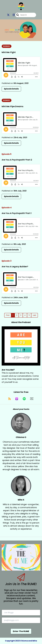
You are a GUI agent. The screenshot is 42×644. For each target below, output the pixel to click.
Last (34, 315)
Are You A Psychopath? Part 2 (17, 160)
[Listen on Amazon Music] (32, 399)
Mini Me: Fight (9, 52)
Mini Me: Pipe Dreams (12, 106)
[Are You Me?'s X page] (8, 15)
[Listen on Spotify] (24, 399)
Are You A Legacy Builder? (15, 267)
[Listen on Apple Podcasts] (17, 399)
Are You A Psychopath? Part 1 (17, 213)
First (8, 315)
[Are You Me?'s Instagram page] (12, 15)
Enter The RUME (21, 631)
